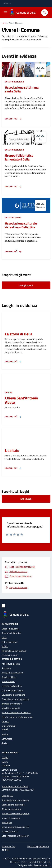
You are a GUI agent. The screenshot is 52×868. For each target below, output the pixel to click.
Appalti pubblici (9, 677)
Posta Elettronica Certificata (15, 786)
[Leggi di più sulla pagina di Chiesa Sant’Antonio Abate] (13, 417)
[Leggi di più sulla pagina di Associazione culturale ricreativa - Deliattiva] (13, 251)
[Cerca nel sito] (45, 13)
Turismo (5, 721)
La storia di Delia (19, 334)
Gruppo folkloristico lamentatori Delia (19, 157)
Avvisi (5, 743)
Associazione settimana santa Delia (22, 89)
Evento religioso (15, 82)
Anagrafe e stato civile (12, 673)
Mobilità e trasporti (11, 708)
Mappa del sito (8, 846)
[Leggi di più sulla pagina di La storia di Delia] (13, 362)
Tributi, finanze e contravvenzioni (17, 717)
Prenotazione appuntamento (15, 800)
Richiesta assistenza (11, 809)
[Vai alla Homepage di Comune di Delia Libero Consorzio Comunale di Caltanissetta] (24, 13)
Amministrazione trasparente (16, 814)
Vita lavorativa (9, 726)
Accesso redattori (42, 865)
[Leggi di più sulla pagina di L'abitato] (13, 468)
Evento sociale (13, 218)
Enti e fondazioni (10, 642)
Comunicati (7, 739)
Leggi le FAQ (7, 796)
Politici (5, 646)
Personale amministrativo (14, 651)
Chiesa (9, 392)
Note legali (7, 822)
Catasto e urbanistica (12, 686)
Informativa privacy (11, 818)
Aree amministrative (11, 633)
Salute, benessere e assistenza (16, 713)
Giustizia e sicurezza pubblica (15, 699)
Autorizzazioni (8, 681)
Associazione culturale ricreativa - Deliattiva (21, 225)
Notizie (5, 734)
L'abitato (12, 451)
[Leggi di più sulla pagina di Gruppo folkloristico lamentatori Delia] (13, 187)
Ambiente (6, 668)
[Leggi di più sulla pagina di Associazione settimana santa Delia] (13, 119)
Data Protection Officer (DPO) (15, 836)
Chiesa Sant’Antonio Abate (21, 400)
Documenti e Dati (10, 655)
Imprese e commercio (12, 704)
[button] (8, 4)
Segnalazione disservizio (13, 805)
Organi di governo (10, 629)
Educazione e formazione (13, 695)
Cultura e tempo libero (12, 690)
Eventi (5, 762)
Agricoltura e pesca (11, 664)
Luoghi (5, 757)
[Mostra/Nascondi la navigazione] (6, 12)
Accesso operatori (10, 831)
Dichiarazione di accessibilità (15, 827)
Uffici (4, 638)
